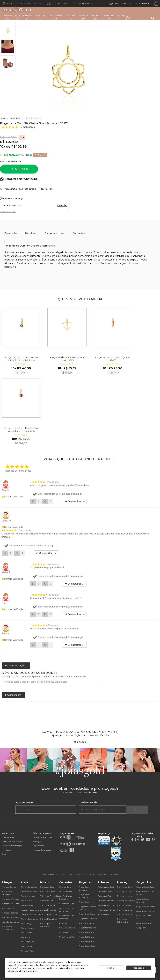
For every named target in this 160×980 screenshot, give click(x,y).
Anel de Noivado (28, 928)
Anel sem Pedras (28, 951)
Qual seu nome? (25, 802)
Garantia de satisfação (12, 846)
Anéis (17, 19)
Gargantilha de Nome (146, 907)
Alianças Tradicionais (11, 917)
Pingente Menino (86, 937)
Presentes (109, 18)
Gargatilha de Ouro (67, 937)
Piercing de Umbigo (126, 901)
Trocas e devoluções (42, 850)
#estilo (104, 735)
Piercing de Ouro (124, 887)
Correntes (39, 18)
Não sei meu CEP (8, 211)
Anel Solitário (27, 933)
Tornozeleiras (104, 914)
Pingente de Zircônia (88, 919)
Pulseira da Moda (105, 892)
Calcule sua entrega (12, 199)
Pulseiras (83, 19)
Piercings (96, 19)
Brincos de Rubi (47, 901)
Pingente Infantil (86, 923)
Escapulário (141, 928)
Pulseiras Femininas (107, 901)
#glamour (81, 735)
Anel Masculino (28, 942)
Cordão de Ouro (66, 892)
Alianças (7, 18)
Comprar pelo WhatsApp (21, 179)
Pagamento (38, 846)
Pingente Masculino (87, 928)
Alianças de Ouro (9, 908)
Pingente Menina (86, 932)
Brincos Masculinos (48, 919)
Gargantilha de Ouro (145, 887)
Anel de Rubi (26, 901)
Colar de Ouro (65, 887)
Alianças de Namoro (10, 899)
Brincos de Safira (47, 905)
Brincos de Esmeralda (49, 896)
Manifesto (6, 850)
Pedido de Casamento (30, 910)
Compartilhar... (75, 501)
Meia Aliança (26, 924)
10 (3, 147)
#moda (94, 735)
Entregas (37, 842)
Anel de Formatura (29, 892)
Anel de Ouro (26, 937)
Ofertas (124, 18)
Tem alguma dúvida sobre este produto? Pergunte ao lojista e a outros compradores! (44, 677)
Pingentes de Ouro (87, 946)
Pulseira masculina (106, 905)
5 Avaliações (27, 127)
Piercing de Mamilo (126, 905)
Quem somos (8, 837)
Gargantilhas (55, 18)
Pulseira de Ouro (105, 896)
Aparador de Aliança (10, 922)
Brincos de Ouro (47, 887)
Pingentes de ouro (67, 928)
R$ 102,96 (19, 147)
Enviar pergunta (13, 695)
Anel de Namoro (28, 896)
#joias (70, 735)
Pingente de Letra (86, 902)
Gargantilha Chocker (145, 923)
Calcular (62, 205)
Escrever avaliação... (16, 666)
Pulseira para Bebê (106, 887)
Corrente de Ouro (67, 904)
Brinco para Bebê (48, 892)
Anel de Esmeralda (29, 887)
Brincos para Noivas (49, 914)
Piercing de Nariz (125, 896)
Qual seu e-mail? (88, 802)
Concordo (139, 968)
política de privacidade (59, 968)
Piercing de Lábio (125, 910)
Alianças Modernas (10, 913)
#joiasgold (58, 735)
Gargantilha (64, 932)
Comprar (19, 169)
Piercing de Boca (125, 914)
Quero (137, 810)
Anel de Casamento (29, 919)
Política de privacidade (12, 842)
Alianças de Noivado (10, 904)
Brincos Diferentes (48, 910)
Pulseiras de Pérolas (106, 910)
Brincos (27, 19)
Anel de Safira (27, 905)
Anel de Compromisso (30, 914)
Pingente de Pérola (87, 914)
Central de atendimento (44, 837)
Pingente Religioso (87, 941)
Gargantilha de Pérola (146, 911)
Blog (4, 854)
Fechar (111, 968)
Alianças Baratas (9, 887)
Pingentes (70, 18)
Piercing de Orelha (125, 892)
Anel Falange (27, 946)
